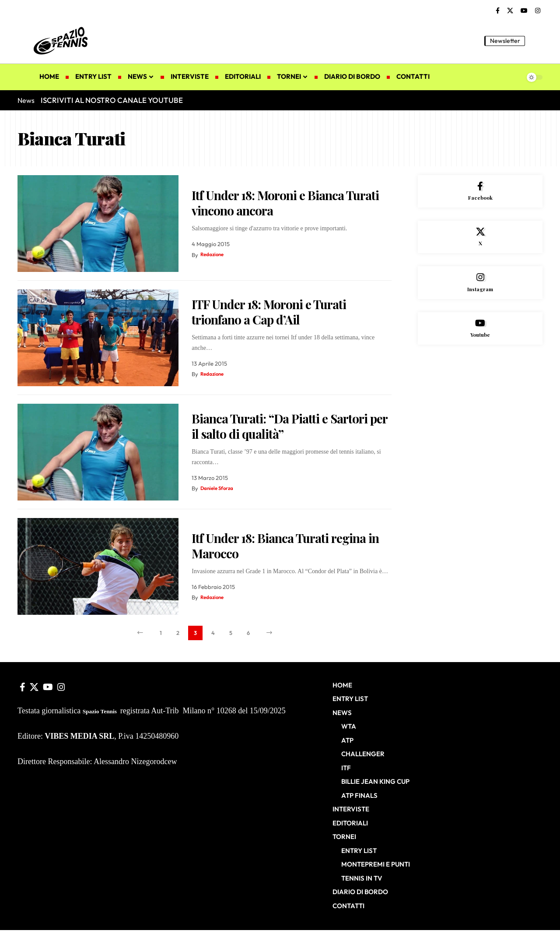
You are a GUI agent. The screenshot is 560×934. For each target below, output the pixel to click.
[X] (510, 11)
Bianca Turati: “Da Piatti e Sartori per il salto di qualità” (290, 426)
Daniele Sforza (219, 488)
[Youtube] (480, 340)
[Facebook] (498, 11)
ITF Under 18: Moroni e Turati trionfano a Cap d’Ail (269, 312)
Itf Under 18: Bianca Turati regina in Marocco (285, 546)
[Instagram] (538, 11)
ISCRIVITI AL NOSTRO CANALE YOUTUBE (112, 100)
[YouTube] (524, 11)
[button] (536, 41)
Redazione (214, 255)
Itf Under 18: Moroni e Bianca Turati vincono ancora (285, 203)
